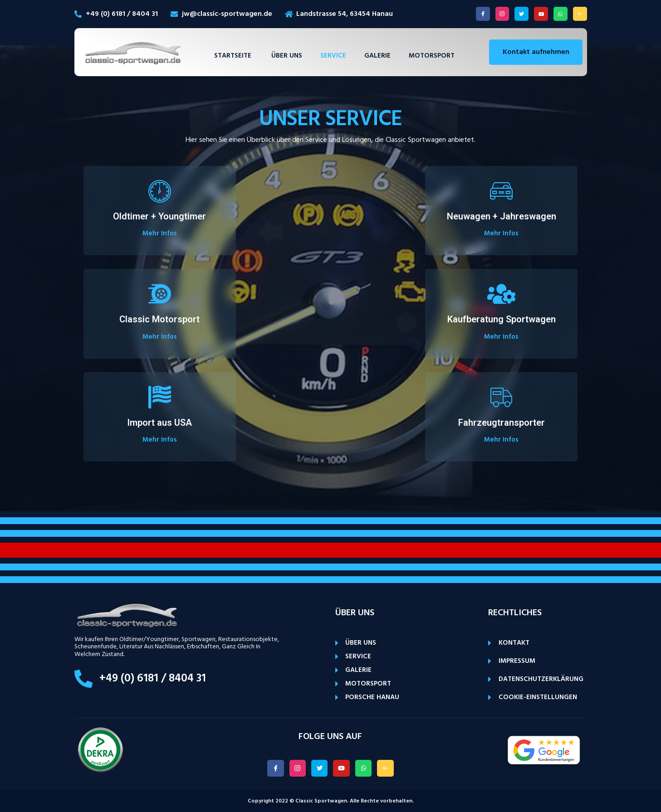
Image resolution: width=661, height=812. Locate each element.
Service (333, 56)
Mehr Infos (160, 234)
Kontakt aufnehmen (536, 52)
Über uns (287, 56)
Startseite (234, 56)
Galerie (377, 56)
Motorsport (432, 56)
